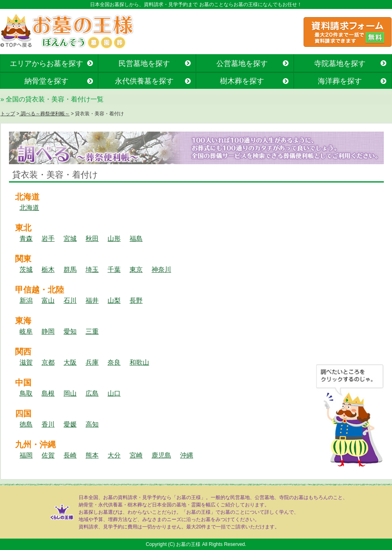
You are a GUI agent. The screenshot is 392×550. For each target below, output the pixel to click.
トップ (8, 114)
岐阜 (26, 331)
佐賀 (48, 455)
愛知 (70, 331)
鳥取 (26, 393)
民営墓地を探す (144, 64)
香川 (48, 424)
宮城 (70, 239)
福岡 (26, 455)
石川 (70, 300)
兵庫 (92, 362)
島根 (48, 393)
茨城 (26, 269)
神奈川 (161, 269)
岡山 (70, 393)
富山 (48, 300)
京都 (48, 362)
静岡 (48, 331)
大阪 (70, 362)
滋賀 (26, 362)
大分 (114, 455)
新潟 (26, 300)
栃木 (48, 269)
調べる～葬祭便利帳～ (44, 114)
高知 (92, 424)
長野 (136, 300)
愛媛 (70, 424)
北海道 (29, 208)
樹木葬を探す (242, 81)
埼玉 (92, 269)
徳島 (26, 424)
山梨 (114, 300)
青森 (26, 239)
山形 (114, 239)
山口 (114, 393)
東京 (136, 269)
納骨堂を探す (46, 81)
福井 (92, 300)
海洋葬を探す (340, 81)
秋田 (92, 239)
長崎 (70, 455)
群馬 (70, 269)
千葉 (114, 269)
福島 (136, 239)
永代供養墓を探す (144, 81)
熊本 (92, 455)
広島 (92, 393)
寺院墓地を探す (340, 64)
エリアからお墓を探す (46, 64)
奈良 (114, 362)
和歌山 (139, 362)
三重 (92, 331)
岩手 (48, 239)
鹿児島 (161, 455)
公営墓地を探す (242, 64)
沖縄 (187, 455)
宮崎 (136, 455)
